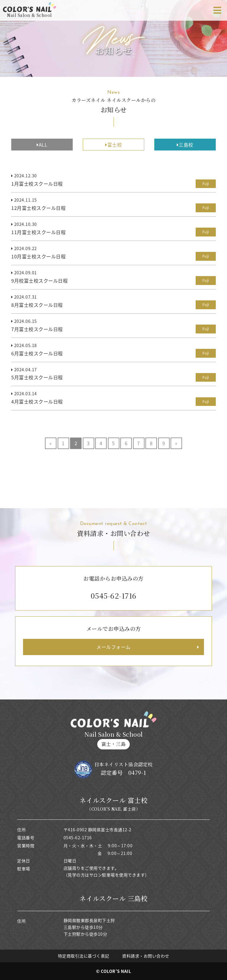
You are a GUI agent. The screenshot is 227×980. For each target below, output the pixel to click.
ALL (42, 145)
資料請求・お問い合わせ (146, 956)
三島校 (185, 145)
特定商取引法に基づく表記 (84, 956)
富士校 (113, 145)
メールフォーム (113, 647)
